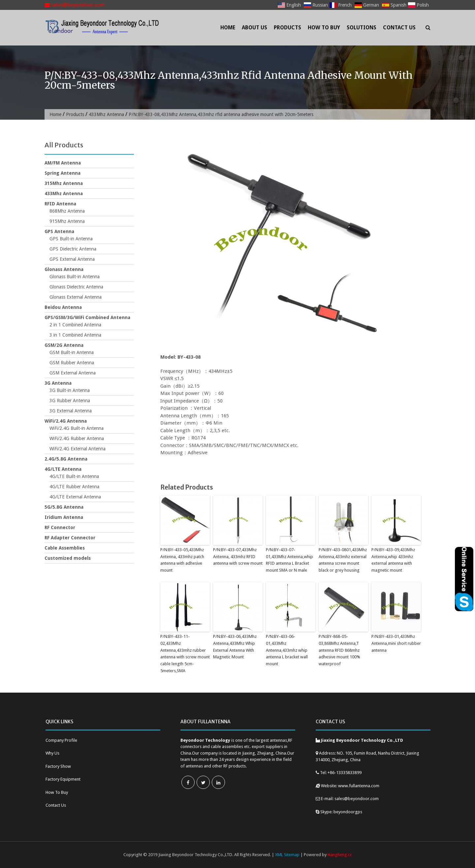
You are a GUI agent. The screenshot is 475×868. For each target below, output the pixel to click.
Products (287, 28)
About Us (254, 28)
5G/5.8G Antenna (64, 507)
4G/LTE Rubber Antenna (74, 487)
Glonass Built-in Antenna (75, 277)
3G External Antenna (71, 411)
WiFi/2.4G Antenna (66, 421)
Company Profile (61, 740)
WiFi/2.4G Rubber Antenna (77, 438)
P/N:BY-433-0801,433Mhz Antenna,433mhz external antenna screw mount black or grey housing (343, 560)
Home (228, 28)
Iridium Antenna (64, 517)
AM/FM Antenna (63, 163)
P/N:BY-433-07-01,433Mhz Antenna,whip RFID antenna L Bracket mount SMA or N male (289, 560)
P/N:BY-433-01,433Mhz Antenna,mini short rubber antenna (396, 643)
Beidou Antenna (63, 307)
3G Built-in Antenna (70, 390)
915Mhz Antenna (67, 221)
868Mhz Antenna (67, 211)
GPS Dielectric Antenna (73, 249)
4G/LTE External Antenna (75, 497)
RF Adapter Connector (70, 538)
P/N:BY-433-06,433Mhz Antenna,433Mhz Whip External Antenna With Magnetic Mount (235, 647)
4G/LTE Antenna (63, 469)
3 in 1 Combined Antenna (75, 335)
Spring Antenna (63, 173)
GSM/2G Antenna (64, 345)
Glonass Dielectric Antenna (76, 287)
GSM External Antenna (73, 373)
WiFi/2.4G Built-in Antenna (77, 428)
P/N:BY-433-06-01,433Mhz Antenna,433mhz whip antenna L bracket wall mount (287, 650)
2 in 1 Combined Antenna (75, 325)
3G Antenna (58, 383)
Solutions (362, 28)
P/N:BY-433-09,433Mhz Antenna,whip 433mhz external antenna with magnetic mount (393, 560)
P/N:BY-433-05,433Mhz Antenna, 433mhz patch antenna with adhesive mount (182, 560)
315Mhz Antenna (64, 183)
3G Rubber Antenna (70, 401)
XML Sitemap (287, 855)
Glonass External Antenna (76, 297)
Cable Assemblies (65, 548)
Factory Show (58, 766)
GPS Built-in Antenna (71, 239)
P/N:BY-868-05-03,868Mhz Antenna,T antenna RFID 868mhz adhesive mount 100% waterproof (339, 650)
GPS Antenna (59, 231)
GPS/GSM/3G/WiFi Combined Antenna (87, 317)
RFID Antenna (60, 204)
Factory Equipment (63, 779)
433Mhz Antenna (106, 114)
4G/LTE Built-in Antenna (74, 476)
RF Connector (60, 527)
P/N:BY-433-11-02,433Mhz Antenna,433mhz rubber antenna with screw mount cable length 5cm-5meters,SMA (185, 654)
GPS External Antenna (72, 259)
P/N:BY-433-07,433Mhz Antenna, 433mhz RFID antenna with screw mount (238, 557)
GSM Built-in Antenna (72, 352)
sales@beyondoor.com (74, 5)
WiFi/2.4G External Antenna (78, 449)
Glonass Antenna (64, 269)
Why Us (52, 753)
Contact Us (399, 28)
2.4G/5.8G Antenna (66, 459)
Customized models (68, 558)
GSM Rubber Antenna (72, 363)
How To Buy (324, 28)
